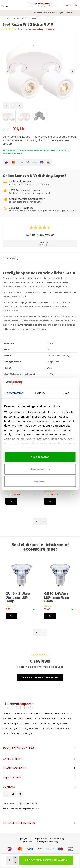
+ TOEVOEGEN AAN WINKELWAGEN (46, 860)
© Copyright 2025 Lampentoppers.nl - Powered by (40, 839)
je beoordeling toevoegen (41, 29)
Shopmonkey (52, 842)
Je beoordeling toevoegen (40, 677)
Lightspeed (27, 842)
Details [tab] (40, 393)
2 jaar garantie (40, 13)
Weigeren (40, 481)
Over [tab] (66, 393)
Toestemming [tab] (14, 393)
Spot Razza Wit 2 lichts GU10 (26, 18)
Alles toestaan (40, 457)
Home (6, 18)
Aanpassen (40, 469)
